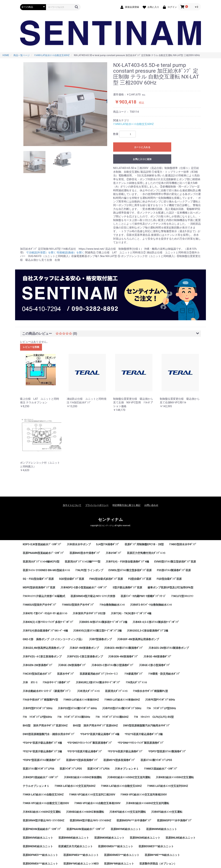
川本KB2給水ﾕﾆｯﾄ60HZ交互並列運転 (147, 803)
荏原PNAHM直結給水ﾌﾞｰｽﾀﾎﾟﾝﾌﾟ (86, 829)
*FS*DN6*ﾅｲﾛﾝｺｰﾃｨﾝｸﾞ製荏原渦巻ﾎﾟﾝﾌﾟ (141, 743)
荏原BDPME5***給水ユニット (40, 855)
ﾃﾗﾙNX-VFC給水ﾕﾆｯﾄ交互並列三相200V (92, 795)
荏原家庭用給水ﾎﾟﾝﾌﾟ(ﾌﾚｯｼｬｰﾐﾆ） (99, 674)
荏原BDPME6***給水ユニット (81, 855)
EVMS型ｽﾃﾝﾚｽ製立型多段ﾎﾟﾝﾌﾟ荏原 (175, 562)
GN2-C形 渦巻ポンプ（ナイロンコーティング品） (53, 639)
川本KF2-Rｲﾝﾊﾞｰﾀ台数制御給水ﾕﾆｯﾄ (151, 605)
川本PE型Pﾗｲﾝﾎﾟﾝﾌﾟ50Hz (38, 708)
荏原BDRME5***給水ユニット (122, 855)
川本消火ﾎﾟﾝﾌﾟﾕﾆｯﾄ (88, 691)
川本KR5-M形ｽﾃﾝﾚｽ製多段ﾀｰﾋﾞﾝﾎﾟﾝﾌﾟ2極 (103, 622)
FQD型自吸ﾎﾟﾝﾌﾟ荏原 (169, 579)
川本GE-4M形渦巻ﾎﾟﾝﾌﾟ (158, 657)
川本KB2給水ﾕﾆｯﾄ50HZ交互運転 (175, 777)
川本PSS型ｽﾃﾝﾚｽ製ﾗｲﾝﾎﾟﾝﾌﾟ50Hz (122, 708)
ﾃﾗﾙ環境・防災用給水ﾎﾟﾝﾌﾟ (164, 674)
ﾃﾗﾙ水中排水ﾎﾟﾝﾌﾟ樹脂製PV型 (40, 700)
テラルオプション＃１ (36, 786)
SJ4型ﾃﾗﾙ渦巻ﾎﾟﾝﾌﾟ (108, 544)
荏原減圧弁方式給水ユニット (75, 846)
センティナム (110, 520)
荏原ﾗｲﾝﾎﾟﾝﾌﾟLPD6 (98, 769)
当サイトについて (72, 505)
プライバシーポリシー (97, 505)
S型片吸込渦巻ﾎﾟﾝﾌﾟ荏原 (127, 587)
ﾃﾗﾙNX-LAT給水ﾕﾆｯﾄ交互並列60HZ (75, 786)
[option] (65, 104)
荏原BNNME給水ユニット (74, 838)
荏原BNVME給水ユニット (38, 838)
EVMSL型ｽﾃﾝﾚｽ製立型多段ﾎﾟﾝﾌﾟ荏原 (130, 570)
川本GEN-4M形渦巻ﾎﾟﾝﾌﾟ (123, 657)
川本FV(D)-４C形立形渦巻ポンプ (42, 657)
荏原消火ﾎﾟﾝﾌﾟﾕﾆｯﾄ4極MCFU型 (41, 562)
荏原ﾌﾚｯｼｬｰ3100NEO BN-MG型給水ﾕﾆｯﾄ (46, 570)
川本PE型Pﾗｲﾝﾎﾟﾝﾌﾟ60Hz (160, 700)
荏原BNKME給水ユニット (109, 838)
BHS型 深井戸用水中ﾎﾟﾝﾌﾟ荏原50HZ (45, 726)
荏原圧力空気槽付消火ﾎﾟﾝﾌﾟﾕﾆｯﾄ (146, 553)
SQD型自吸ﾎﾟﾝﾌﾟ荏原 (72, 579)
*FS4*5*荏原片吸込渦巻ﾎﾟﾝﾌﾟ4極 (100, 734)
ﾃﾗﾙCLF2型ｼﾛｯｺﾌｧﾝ (182, 596)
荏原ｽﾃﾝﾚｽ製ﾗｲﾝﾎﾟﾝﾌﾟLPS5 (156, 760)
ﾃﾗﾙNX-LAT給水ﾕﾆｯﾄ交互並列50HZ (168, 786)
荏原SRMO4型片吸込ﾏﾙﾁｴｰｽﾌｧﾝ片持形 (93, 596)
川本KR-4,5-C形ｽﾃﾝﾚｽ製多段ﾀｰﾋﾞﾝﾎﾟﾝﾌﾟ (156, 622)
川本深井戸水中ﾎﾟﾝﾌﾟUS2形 (89, 613)
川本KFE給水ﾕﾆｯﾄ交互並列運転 (128, 812)
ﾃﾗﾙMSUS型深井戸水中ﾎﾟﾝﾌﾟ (40, 605)
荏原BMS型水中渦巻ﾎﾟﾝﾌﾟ (85, 553)
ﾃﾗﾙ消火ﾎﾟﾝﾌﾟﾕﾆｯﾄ (136, 682)
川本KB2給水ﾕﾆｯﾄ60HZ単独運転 (85, 812)
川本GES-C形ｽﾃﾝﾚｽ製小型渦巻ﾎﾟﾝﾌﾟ (113, 665)
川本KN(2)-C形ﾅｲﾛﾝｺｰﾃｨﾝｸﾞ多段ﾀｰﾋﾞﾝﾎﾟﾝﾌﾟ (48, 622)
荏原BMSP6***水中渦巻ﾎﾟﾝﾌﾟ (134, 820)
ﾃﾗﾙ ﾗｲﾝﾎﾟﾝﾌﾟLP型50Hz (161, 708)
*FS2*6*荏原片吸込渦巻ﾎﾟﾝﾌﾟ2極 (42, 751)
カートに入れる (142, 147)
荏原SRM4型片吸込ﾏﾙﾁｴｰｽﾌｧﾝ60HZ (91, 820)
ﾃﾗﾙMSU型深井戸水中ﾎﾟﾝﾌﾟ (78, 605)
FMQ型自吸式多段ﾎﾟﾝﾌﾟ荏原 (106, 579)
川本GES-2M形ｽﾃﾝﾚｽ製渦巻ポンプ (169, 648)
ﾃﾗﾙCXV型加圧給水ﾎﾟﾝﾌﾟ (37, 674)
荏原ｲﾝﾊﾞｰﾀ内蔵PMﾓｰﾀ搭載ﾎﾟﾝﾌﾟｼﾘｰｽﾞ (143, 596)
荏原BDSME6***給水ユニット (116, 846)
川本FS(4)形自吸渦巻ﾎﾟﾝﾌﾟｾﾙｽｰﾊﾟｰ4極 (45, 631)
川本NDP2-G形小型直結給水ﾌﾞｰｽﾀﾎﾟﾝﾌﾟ (84, 587)
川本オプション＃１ (127, 769)
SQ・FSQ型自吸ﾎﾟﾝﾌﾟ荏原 (38, 579)
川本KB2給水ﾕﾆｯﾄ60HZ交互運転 (42, 812)
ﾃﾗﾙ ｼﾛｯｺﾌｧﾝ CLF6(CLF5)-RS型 (154, 717)
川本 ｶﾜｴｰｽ (30, 682)
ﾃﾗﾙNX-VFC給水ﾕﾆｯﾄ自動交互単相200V (97, 803)
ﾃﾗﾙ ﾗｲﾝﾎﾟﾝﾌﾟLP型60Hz (37, 717)
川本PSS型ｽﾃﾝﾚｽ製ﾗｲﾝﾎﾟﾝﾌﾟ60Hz (77, 708)
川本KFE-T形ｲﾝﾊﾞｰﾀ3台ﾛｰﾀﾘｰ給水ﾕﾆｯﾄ (45, 613)
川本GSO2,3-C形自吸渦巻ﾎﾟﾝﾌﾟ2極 (147, 631)
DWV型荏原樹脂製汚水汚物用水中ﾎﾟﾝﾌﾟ (147, 726)
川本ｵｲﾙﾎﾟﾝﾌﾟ (114, 553)
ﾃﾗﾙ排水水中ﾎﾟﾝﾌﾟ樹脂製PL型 (150, 691)
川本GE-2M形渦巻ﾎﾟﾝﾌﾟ (72, 665)
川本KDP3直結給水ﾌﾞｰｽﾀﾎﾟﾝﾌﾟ (41, 777)
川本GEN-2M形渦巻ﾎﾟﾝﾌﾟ (38, 665)
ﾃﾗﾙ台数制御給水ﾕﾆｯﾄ (112, 605)
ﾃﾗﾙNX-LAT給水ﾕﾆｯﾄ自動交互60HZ (133, 124)
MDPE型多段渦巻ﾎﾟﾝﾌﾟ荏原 (39, 587)
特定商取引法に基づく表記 (126, 505)
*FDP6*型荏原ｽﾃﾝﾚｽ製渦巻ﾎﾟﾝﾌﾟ (42, 760)
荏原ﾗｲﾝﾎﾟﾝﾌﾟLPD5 (71, 769)
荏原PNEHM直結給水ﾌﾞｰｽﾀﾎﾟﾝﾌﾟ (42, 829)
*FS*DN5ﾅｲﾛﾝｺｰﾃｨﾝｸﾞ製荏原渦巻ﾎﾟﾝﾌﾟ (90, 743)
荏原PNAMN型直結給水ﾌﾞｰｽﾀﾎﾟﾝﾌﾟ (43, 553)
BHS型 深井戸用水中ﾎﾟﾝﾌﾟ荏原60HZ (95, 726)
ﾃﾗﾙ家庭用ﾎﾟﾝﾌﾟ (134, 674)
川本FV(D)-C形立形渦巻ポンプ (85, 657)
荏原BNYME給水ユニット (126, 829)
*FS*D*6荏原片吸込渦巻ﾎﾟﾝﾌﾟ (125, 751)
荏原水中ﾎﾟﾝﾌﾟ (66, 674)
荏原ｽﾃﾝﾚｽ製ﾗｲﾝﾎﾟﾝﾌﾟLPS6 (38, 769)
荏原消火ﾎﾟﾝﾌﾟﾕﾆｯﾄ (116, 691)
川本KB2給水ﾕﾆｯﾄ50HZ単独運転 (83, 777)
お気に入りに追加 (142, 159)
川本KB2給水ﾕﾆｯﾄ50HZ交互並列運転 (129, 777)
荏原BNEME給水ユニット (38, 846)
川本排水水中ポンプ (79, 544)
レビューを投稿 (31, 347)
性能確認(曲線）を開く (70, 252)
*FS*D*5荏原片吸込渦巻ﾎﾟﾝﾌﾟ (85, 751)
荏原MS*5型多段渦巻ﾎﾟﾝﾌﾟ (82, 760)
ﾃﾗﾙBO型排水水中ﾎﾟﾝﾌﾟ (183, 544)
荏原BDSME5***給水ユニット (156, 846)
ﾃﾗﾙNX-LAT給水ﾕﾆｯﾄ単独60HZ (122, 700)
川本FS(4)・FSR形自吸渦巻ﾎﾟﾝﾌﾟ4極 (127, 562)
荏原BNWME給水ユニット (162, 829)
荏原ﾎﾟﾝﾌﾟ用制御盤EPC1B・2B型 (144, 544)
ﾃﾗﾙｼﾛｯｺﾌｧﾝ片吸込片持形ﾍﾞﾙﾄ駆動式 (44, 596)
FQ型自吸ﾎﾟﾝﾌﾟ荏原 (140, 579)
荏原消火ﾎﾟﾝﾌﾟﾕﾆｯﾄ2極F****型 (83, 562)
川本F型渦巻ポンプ (100, 639)
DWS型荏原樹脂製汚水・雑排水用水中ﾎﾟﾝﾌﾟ (49, 734)
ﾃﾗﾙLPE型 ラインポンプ (89, 570)
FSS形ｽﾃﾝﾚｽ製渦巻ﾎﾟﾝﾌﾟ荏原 (174, 570)
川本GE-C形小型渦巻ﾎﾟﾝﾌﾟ (155, 665)
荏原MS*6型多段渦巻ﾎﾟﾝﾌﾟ (119, 760)
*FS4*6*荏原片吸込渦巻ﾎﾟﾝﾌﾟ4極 (42, 743)
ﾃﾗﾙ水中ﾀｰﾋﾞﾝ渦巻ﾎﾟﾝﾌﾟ (57, 682)
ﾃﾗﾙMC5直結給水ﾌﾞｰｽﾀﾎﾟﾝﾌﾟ (161, 769)
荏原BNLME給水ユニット (181, 838)
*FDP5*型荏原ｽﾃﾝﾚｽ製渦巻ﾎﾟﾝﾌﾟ (167, 751)
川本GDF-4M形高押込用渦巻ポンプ (138, 639)
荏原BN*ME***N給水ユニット (162, 855)
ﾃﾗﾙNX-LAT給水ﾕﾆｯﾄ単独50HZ (81, 700)
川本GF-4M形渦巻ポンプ (84, 648)
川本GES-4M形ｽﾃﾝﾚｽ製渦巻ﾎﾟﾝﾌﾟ (124, 648)
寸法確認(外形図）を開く (41, 252)
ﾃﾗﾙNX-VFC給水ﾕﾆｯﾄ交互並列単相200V (144, 795)
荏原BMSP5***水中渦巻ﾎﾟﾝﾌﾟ (174, 820)
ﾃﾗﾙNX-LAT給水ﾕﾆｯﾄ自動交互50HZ (43, 795)
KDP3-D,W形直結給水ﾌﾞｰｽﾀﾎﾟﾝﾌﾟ (42, 544)
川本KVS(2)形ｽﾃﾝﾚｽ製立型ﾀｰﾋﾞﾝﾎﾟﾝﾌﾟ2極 (97, 631)
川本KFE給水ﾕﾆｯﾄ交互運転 (167, 812)
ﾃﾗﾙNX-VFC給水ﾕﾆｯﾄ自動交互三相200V (46, 803)
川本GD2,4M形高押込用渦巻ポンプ (43, 648)
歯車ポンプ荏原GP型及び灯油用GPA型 (170, 587)
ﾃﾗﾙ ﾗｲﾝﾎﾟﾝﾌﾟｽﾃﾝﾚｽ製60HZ (112, 717)
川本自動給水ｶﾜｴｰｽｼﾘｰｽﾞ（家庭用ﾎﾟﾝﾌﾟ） (47, 691)
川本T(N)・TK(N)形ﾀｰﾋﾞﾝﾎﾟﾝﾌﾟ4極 (131, 613)
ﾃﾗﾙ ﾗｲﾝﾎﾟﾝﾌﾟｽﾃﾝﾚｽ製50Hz (74, 717)
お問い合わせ (151, 505)
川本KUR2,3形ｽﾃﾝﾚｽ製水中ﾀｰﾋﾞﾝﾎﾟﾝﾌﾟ (98, 682)
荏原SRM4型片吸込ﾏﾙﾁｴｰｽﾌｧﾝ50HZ (44, 820)
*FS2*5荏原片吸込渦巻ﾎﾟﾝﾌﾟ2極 (144, 734)
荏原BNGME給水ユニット (145, 838)
